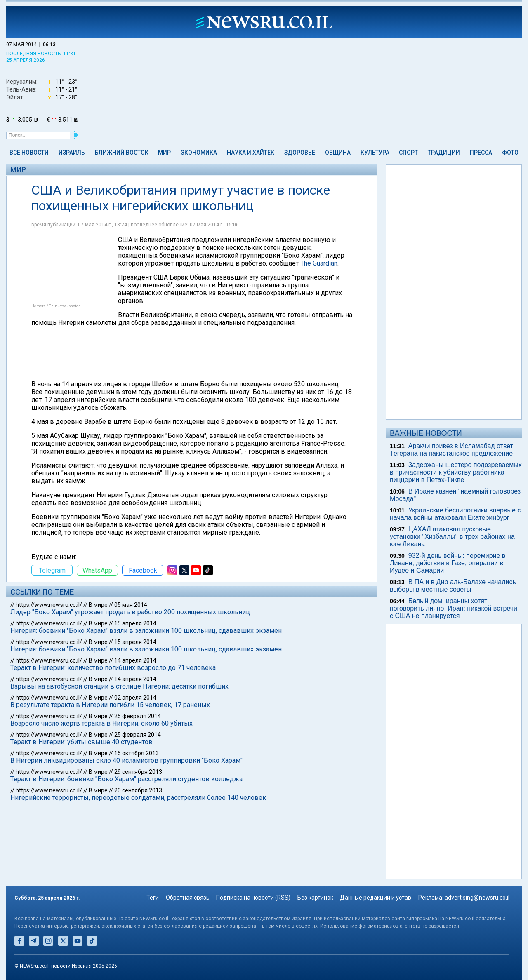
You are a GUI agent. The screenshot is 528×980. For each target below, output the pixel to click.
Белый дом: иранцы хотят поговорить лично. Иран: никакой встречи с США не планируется (454, 608)
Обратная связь (188, 898)
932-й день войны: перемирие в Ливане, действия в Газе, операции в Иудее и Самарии (448, 563)
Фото (510, 153)
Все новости (29, 153)
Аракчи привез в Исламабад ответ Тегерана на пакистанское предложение (451, 450)
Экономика (199, 153)
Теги (153, 898)
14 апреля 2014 (135, 660)
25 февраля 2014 (138, 716)
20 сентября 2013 (138, 790)
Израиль (72, 153)
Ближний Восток (122, 153)
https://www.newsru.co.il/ (49, 605)
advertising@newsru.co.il (477, 898)
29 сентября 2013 (138, 772)
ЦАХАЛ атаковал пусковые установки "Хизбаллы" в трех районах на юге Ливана (452, 537)
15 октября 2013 (137, 753)
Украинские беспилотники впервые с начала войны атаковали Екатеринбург (455, 514)
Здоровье (300, 153)
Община (338, 153)
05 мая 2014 (131, 605)
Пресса (481, 153)
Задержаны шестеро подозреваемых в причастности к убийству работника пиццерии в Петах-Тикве (456, 472)
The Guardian (319, 263)
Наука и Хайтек (251, 153)
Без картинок (315, 898)
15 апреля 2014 (135, 623)
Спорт (408, 153)
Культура (375, 153)
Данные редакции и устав (376, 898)
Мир (164, 153)
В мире (98, 605)
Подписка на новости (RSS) (253, 898)
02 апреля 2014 (135, 698)
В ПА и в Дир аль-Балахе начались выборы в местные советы (453, 586)
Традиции (444, 153)
